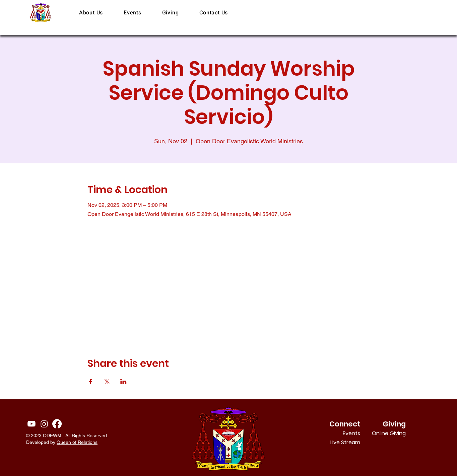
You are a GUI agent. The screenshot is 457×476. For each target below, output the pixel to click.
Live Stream (345, 442)
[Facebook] (57, 424)
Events (351, 433)
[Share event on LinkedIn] (123, 382)
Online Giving (397, 433)
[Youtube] (31, 424)
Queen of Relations (77, 442)
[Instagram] (44, 424)
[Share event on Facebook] (91, 382)
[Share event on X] (107, 382)
